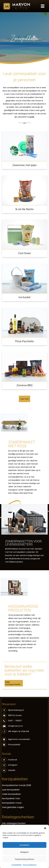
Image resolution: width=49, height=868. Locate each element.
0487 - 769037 (12, 721)
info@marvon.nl (12, 726)
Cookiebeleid (16, 865)
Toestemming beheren (24, 859)
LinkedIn (9, 770)
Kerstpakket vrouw (12, 803)
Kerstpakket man (11, 798)
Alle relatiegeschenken (14, 823)
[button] (45, 828)
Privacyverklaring (30, 865)
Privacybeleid (14, 745)
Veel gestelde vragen (13, 807)
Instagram (10, 765)
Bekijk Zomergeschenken (13, 683)
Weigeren (25, 852)
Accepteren (25, 845)
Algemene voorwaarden (19, 739)
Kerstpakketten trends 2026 (17, 785)
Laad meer (24, 399)
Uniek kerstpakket (11, 794)
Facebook (9, 760)
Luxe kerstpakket (11, 790)
